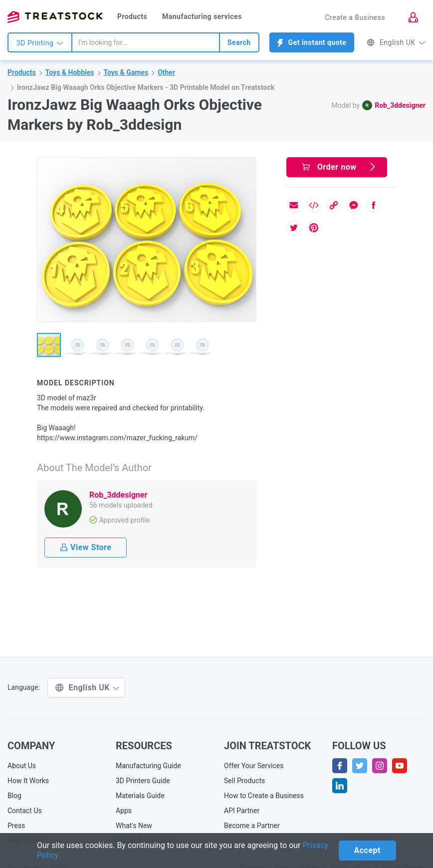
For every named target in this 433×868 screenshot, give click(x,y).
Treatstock (55, 17)
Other (166, 72)
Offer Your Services (254, 766)
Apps (124, 811)
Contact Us (25, 811)
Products (132, 16)
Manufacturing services (202, 16)
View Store (86, 547)
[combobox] (146, 42)
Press (16, 826)
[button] (247, 167)
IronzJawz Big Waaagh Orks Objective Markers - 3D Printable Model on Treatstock (146, 87)
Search (239, 42)
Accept (367, 850)
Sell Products (244, 781)
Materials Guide (140, 796)
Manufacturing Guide (148, 766)
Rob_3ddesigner (400, 105)
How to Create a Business (264, 796)
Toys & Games (126, 72)
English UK (396, 42)
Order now (339, 167)
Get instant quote (312, 43)
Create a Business (355, 17)
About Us (22, 766)
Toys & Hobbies (70, 72)
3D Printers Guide (143, 781)
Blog (14, 796)
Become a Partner (252, 826)
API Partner (242, 811)
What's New (134, 826)
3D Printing (40, 43)
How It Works (28, 781)
